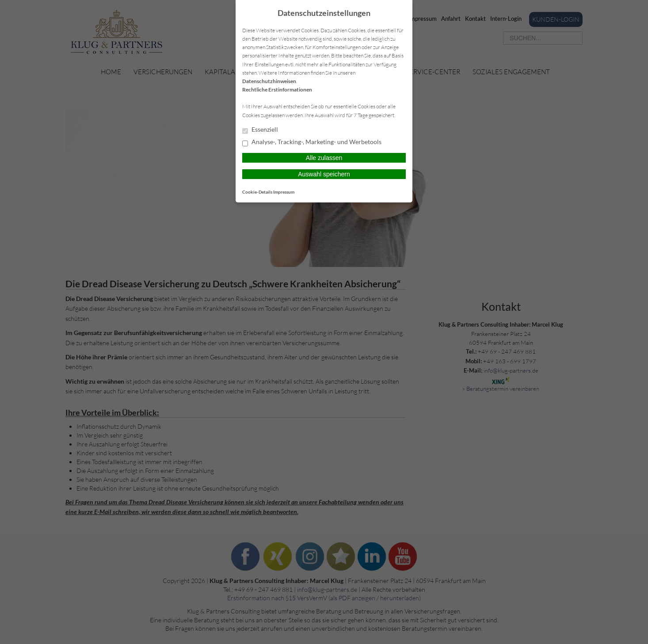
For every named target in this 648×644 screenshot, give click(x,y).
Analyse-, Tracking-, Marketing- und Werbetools (312, 142)
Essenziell (260, 130)
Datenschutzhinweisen (269, 81)
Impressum (284, 192)
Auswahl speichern (324, 174)
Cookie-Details (257, 192)
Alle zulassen (324, 158)
